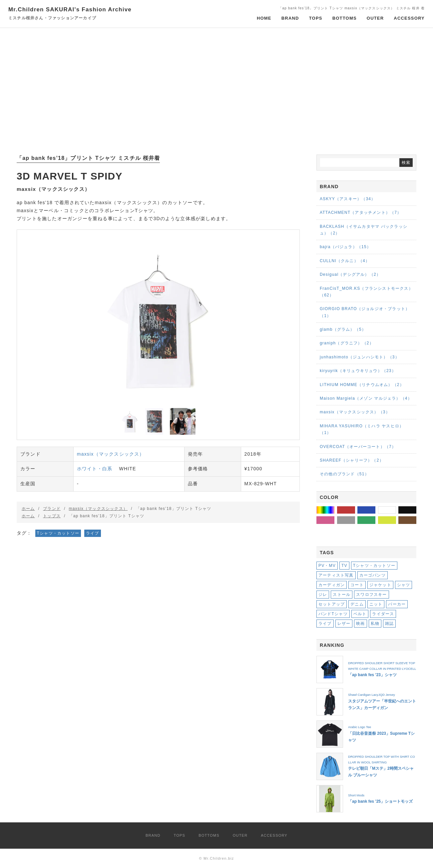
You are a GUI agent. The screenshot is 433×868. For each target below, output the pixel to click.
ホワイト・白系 (95, 469)
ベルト (360, 614)
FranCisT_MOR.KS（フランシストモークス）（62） (366, 292)
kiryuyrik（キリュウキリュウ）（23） (358, 371)
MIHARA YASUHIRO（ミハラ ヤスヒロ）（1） (362, 429)
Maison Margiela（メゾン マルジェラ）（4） (366, 398)
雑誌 (389, 624)
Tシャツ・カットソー (58, 533)
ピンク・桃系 (334, 520)
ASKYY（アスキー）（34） (348, 199)
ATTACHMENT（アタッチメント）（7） (361, 213)
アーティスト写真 (336, 575)
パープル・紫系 (334, 530)
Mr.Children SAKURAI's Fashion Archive (70, 14)
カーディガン (332, 585)
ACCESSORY (409, 18)
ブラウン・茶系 (416, 520)
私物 (375, 624)
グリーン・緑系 (375, 520)
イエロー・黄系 (396, 520)
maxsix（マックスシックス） (111, 454)
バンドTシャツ (333, 614)
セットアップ (332, 604)
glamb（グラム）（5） (343, 329)
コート (357, 585)
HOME (264, 18)
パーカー (397, 604)
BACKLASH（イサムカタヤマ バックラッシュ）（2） (364, 230)
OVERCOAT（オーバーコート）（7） (358, 447)
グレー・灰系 (355, 520)
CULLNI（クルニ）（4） (345, 261)
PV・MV (327, 566)
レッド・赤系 (355, 510)
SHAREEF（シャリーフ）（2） (352, 460)
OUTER (375, 18)
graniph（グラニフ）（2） (347, 343)
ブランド (52, 509)
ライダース (383, 614)
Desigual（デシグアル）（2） (350, 274)
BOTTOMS (345, 18)
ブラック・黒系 (416, 510)
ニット (376, 604)
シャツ (404, 585)
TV (344, 566)
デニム (357, 604)
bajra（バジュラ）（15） (345, 247)
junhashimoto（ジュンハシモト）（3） (360, 357)
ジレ (323, 595)
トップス (52, 516)
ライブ (93, 533)
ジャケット (380, 585)
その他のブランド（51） (344, 474)
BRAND (290, 18)
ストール (342, 595)
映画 (360, 624)
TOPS (316, 18)
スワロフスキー (371, 595)
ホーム (28, 509)
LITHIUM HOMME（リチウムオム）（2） (362, 385)
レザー (344, 624)
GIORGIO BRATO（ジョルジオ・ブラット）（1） (365, 312)
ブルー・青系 (375, 510)
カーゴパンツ (373, 575)
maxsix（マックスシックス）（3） (355, 412)
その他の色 (334, 510)
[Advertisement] (217, 91)
